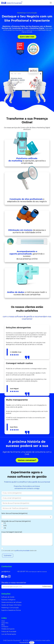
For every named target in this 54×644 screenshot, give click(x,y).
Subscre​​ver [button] (47, 586)
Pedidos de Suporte (8, 629)
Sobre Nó (5, 623)
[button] (8, 556)
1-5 (5, 523)
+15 (5, 528)
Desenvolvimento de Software (11, 602)
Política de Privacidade (9, 632)
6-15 (5, 526)
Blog (3, 625)
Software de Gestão (8, 597)
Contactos (5, 627)
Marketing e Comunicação (10, 608)
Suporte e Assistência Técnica (11, 610)
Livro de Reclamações (9, 634)
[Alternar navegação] (51, 3)
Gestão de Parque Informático (11, 605)
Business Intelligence (8, 600)
